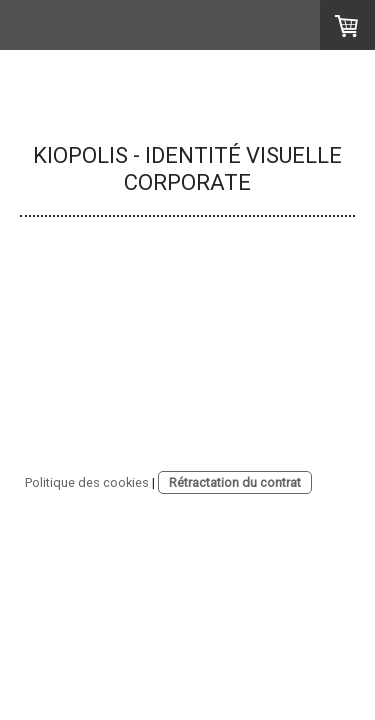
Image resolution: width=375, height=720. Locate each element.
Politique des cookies (87, 482)
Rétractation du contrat (235, 482)
